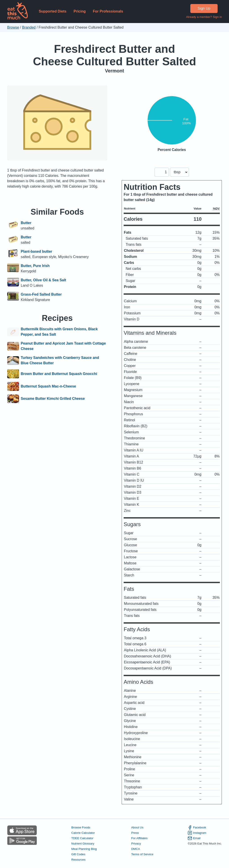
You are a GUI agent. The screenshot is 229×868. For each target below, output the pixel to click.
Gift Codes (78, 854)
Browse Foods (81, 827)
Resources (78, 860)
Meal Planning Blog (84, 849)
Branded (29, 27)
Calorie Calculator (83, 833)
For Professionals (108, 11)
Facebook (197, 828)
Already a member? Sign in (204, 17)
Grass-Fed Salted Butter (41, 294)
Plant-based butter (36, 251)
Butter (26, 223)
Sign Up (204, 8)
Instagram (197, 833)
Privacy (136, 844)
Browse (13, 27)
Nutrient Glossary (83, 844)
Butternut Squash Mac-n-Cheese (48, 386)
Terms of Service (142, 854)
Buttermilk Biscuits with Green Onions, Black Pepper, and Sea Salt (59, 332)
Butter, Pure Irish (35, 266)
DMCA (136, 849)
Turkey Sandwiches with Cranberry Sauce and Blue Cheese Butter (60, 360)
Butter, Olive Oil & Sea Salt (43, 280)
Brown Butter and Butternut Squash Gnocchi (59, 374)
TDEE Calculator (82, 838)
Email (194, 838)
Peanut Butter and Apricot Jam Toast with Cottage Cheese (63, 346)
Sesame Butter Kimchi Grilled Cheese (53, 399)
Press (135, 833)
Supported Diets (53, 11)
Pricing (80, 11)
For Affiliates (139, 838)
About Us (137, 827)
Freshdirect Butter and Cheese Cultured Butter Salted (114, 55)
